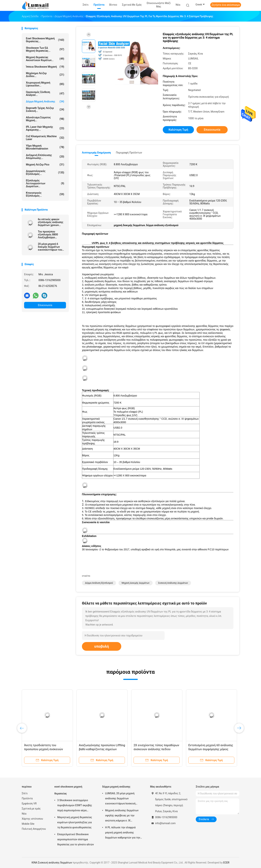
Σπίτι (25, 793)
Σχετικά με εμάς (31, 809)
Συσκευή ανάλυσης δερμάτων (173, 583)
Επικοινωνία (45, 305)
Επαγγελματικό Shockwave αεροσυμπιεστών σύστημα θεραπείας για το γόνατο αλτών (76, 839)
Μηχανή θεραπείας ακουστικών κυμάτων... (45, 59)
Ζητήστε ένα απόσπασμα (226, 5)
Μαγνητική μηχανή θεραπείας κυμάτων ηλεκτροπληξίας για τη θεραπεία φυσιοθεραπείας (75, 822)
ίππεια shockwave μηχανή (45, 67)
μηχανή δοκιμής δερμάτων (136, 583)
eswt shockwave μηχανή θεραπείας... (45, 40)
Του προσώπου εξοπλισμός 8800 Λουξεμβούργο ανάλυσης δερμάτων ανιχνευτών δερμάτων (51, 234)
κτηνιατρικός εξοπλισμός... (45, 194)
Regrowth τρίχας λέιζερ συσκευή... (45, 109)
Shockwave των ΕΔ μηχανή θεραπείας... (45, 49)
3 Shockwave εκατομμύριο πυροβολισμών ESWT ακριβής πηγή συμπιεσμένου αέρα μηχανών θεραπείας (75, 806)
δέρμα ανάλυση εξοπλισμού (99, 583)
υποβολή (102, 646)
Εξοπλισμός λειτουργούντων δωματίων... (45, 183)
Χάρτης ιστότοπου (32, 819)
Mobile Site (28, 824)
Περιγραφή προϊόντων (129, 153)
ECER (226, 863)
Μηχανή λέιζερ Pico (45, 165)
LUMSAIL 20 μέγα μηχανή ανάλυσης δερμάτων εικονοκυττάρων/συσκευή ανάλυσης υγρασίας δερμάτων (123, 799)
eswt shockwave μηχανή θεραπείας (68, 790)
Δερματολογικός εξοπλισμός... (45, 173)
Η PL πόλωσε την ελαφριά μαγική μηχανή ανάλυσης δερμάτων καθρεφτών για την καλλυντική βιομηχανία (123, 833)
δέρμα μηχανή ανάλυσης (45, 101)
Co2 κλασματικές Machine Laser (45, 138)
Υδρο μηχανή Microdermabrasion (45, 147)
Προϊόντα (27, 798)
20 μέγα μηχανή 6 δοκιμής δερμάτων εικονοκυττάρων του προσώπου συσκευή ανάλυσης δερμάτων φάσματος (50, 247)
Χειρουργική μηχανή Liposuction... (45, 84)
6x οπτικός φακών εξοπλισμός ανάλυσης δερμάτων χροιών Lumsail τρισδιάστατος (51, 222)
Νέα (24, 814)
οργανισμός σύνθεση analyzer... (45, 94)
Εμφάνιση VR (29, 803)
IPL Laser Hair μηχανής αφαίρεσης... (45, 128)
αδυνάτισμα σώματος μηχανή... (45, 119)
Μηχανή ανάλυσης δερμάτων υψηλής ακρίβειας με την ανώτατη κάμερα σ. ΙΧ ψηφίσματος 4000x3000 (122, 816)
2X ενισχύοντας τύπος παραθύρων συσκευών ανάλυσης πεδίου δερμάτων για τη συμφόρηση (156, 749)
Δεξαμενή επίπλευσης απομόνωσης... (45, 157)
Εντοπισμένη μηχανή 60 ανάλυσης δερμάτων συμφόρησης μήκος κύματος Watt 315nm (211, 749)
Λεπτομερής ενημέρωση (96, 153)
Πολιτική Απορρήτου (34, 829)
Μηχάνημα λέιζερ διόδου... (45, 75)
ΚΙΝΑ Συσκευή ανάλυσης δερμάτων (52, 863)
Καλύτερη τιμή (178, 130)
